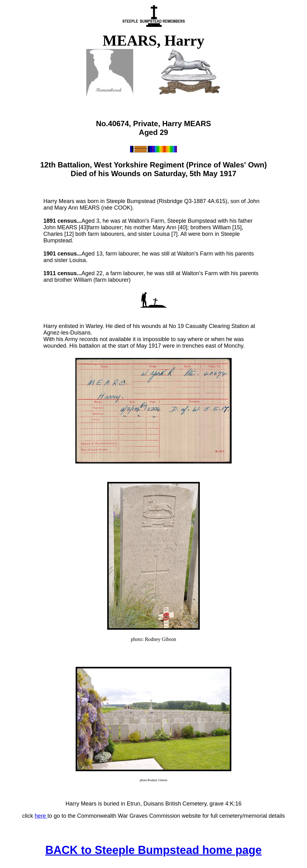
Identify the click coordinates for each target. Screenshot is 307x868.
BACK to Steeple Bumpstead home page (153, 850)
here (41, 816)
